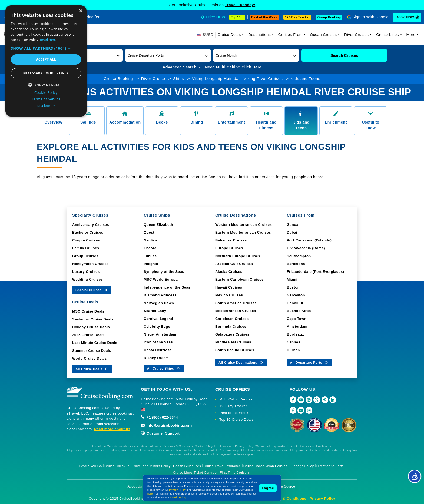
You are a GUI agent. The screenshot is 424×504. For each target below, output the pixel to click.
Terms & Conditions (289, 498)
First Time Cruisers (235, 473)
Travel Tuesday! (240, 5)
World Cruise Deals (90, 358)
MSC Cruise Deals (88, 311)
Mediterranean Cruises (236, 311)
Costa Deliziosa (158, 350)
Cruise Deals (229, 35)
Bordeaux (296, 334)
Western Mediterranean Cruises (244, 225)
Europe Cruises (229, 248)
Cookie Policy (178, 498)
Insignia (151, 264)
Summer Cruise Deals (92, 351)
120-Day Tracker (297, 17)
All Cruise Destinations (241, 362)
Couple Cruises (86, 240)
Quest (149, 232)
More (411, 35)
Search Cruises (344, 55)
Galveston (296, 295)
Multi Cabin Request (236, 399)
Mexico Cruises (229, 295)
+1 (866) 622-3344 (159, 417)
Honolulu (295, 303)
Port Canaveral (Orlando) (309, 240)
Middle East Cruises (233, 342)
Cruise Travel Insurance (222, 466)
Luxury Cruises (86, 272)
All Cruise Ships (164, 368)
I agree (268, 488)
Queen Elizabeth (159, 225)
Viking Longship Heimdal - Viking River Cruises (237, 79)
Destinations (259, 35)
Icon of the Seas (158, 342)
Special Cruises (92, 290)
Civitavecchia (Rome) (306, 248)
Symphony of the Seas (164, 272)
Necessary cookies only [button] (46, 73)
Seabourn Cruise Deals (93, 319)
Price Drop (215, 17)
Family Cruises (86, 248)
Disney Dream (156, 358)
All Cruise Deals (92, 369)
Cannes (294, 342)
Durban (294, 350)
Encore (150, 248)
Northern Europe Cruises (238, 256)
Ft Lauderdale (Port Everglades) (316, 272)
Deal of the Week (264, 17)
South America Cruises (236, 303)
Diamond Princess (160, 295)
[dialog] (46, 61)
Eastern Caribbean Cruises (239, 279)
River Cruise (153, 79)
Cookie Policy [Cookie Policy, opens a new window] (46, 92)
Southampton (299, 256)
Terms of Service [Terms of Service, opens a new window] (46, 99)
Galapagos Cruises (232, 334)
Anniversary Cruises (91, 225)
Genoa (293, 225)
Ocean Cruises (323, 35)
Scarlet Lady (155, 311)
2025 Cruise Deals (88, 335)
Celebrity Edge (157, 326)
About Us (135, 486)
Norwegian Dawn (159, 303)
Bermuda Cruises (231, 326)
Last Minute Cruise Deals (95, 343)
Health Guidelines (187, 466)
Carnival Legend (159, 319)
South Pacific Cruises (235, 350)
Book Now (405, 17)
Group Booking (329, 17)
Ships (178, 79)
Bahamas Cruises (231, 240)
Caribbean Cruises (232, 319)
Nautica (151, 240)
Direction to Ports (330, 466)
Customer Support (160, 433)
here (150, 494)
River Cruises (357, 35)
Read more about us (112, 429)
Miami (292, 279)
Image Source (284, 486)
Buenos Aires (299, 311)
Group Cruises (85, 256)
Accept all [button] (46, 59)
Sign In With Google (370, 17)
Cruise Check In (117, 466)
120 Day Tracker (233, 406)
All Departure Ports (309, 362)
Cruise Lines (387, 35)
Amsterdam (297, 326)
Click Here (251, 67)
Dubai (292, 232)
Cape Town (297, 319)
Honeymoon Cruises (90, 264)
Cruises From (290, 35)
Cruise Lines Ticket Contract (195, 473)
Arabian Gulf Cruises (234, 264)
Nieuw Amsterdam (160, 334)
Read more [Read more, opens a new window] (49, 40)
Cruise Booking (118, 79)
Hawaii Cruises (229, 287)
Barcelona (296, 264)
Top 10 (236, 17)
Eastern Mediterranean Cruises (243, 232)
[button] (168, 55)
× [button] (80, 11)
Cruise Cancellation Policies (265, 466)
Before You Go (90, 466)
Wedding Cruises (87, 279)
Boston (293, 287)
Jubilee (150, 256)
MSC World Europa (161, 279)
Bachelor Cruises (88, 232)
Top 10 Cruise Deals (236, 420)
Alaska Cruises (229, 272)
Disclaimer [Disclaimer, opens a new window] (46, 106)
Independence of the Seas (167, 287)
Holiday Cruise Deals (91, 327)
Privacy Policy (322, 498)
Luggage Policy (302, 466)
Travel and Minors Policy (151, 466)
